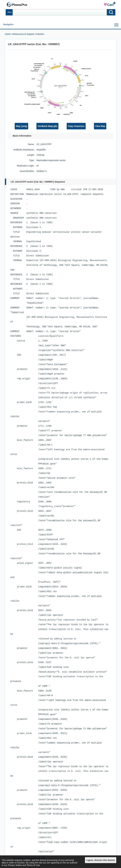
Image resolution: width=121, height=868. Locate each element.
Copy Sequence (76, 126)
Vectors (40, 34)
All (9, 12)
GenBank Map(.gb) (47, 126)
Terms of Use (33, 865)
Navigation (8, 24)
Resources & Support (24, 34)
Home (8, 34)
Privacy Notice (15, 865)
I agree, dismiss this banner (101, 860)
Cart (109, 5)
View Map (100, 126)
